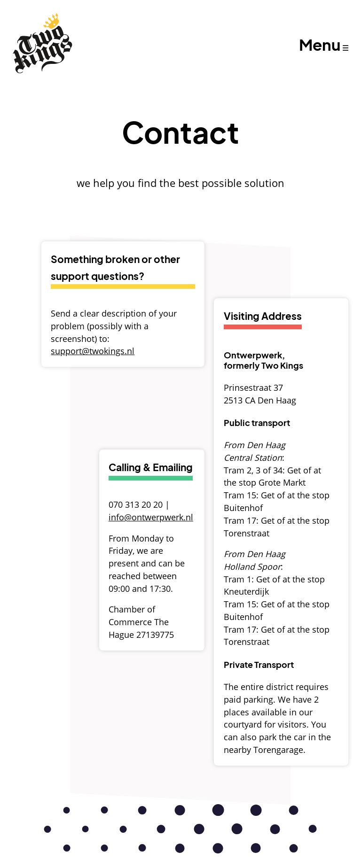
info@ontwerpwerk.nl (151, 517)
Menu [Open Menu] (320, 44)
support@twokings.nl (93, 351)
